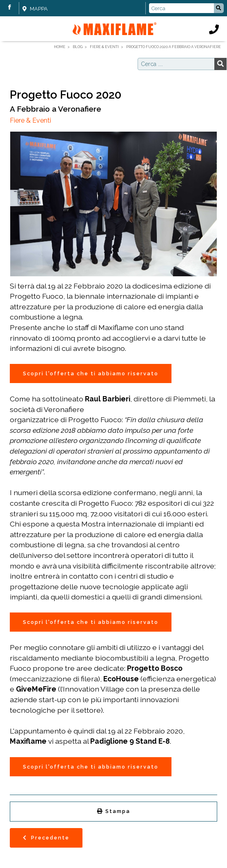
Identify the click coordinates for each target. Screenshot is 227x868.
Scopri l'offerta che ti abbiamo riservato (91, 373)
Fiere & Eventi (30, 120)
